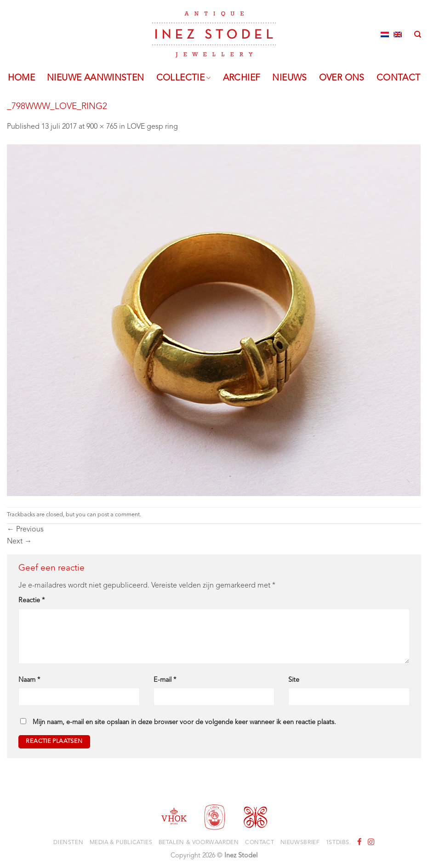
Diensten (68, 843)
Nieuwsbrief (300, 843)
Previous (25, 530)
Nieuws (289, 78)
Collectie (184, 78)
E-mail (165, 680)
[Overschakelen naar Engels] (398, 34)
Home (22, 78)
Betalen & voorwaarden (199, 843)
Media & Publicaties (121, 843)
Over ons (342, 78)
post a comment (119, 515)
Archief (242, 78)
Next (19, 542)
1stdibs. (339, 843)
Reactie (31, 601)
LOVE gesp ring (152, 127)
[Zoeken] (418, 34)
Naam (29, 680)
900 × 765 (102, 127)
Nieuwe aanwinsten (96, 78)
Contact (399, 78)
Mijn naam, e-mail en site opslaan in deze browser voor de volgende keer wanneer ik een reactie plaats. (184, 722)
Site (294, 680)
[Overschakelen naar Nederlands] (385, 34)
